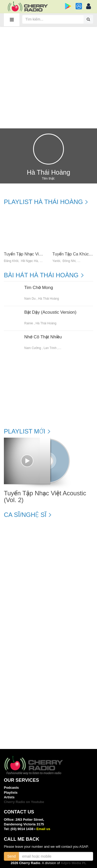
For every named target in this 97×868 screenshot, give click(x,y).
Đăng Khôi (11, 261)
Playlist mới (25, 431)
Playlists (11, 793)
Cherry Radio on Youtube (24, 802)
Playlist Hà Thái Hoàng (43, 202)
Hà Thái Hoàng (48, 299)
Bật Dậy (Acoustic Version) (50, 312)
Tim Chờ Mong (39, 288)
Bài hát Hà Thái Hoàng (41, 275)
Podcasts (11, 788)
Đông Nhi (69, 261)
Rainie (29, 323)
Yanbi (56, 261)
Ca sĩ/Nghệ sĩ (25, 515)
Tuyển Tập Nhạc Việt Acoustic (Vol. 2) (38, 254)
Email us (43, 829)
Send (12, 856)
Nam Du (30, 299)
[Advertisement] (48, 77)
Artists (9, 797)
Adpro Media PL (74, 863)
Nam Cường (33, 348)
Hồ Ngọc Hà (29, 261)
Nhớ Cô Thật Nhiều (43, 337)
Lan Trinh (50, 348)
